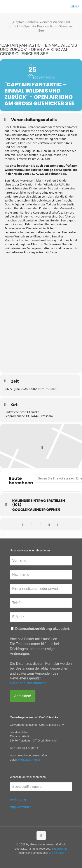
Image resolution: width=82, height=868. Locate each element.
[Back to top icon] (41, 836)
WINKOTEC (56, 853)
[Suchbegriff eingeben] (41, 787)
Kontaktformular (29, 760)
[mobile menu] (76, 7)
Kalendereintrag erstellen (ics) (39, 503)
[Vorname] (41, 561)
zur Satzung (18, 799)
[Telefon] (41, 603)
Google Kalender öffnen (36, 510)
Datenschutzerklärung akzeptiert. (40, 629)
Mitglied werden (21, 807)
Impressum (60, 849)
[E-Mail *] (41, 617)
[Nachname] (41, 575)
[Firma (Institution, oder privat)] (41, 589)
